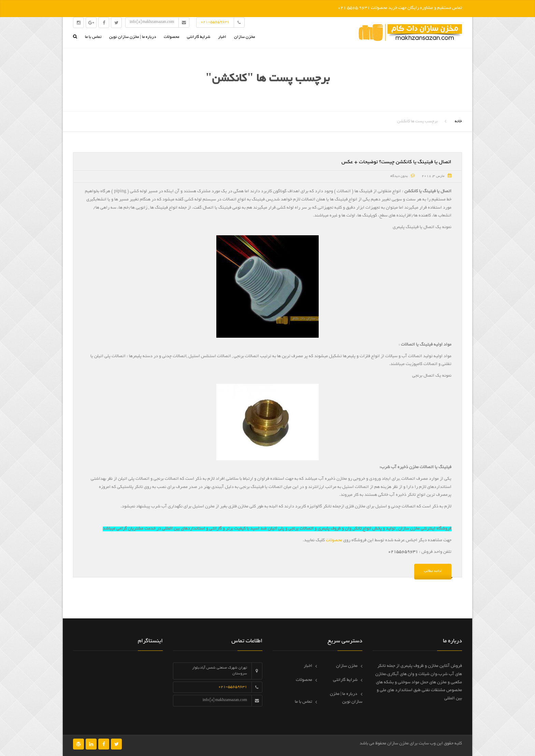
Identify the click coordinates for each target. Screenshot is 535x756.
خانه (458, 121)
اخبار (222, 37)
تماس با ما (93, 37)
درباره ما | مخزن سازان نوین (133, 37)
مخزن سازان (244, 37)
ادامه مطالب (433, 571)
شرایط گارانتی (199, 37)
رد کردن (329, 8)
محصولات (171, 37)
